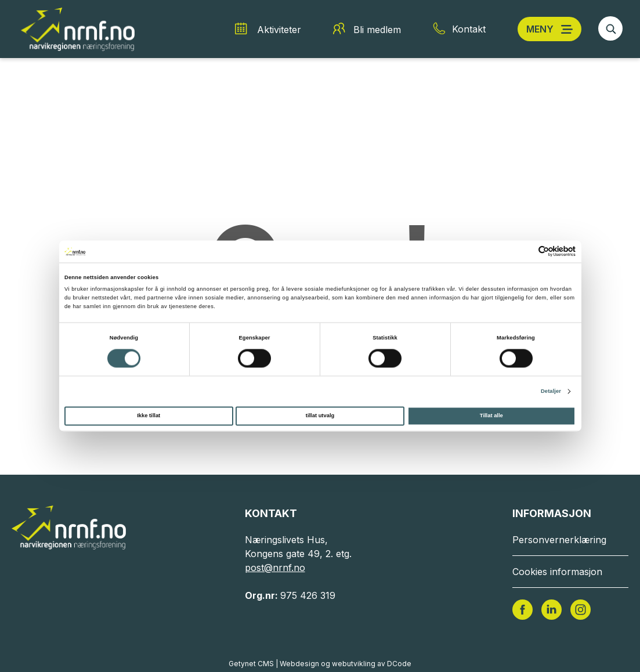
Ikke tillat (149, 416)
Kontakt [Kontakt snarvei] (469, 29)
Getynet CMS (251, 664)
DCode (399, 664)
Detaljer (551, 391)
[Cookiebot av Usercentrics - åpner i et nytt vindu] (525, 252)
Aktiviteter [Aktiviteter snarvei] (279, 30)
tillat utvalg (320, 416)
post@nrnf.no (275, 568)
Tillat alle (491, 416)
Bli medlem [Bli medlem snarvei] (377, 30)
